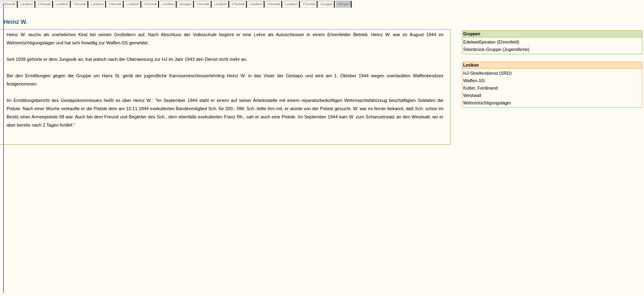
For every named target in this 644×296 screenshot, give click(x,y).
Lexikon (27, 4)
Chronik (9, 4)
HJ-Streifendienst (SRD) (488, 73)
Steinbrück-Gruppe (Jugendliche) (496, 49)
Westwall (472, 95)
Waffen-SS (474, 81)
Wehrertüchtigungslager (487, 103)
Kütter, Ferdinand (481, 88)
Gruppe (185, 4)
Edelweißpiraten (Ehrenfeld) (491, 42)
